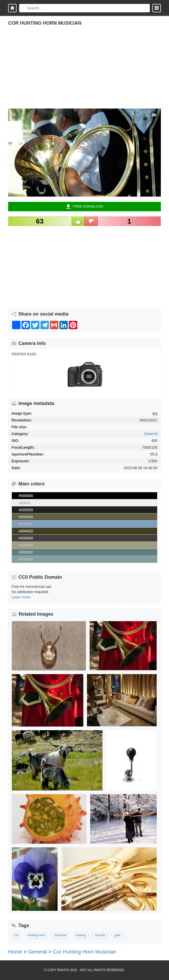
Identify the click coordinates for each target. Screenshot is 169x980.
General (151, 434)
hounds (100, 935)
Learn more (21, 597)
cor (17, 935)
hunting (81, 935)
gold (117, 935)
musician (60, 935)
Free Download (84, 207)
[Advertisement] (84, 72)
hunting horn (37, 935)
